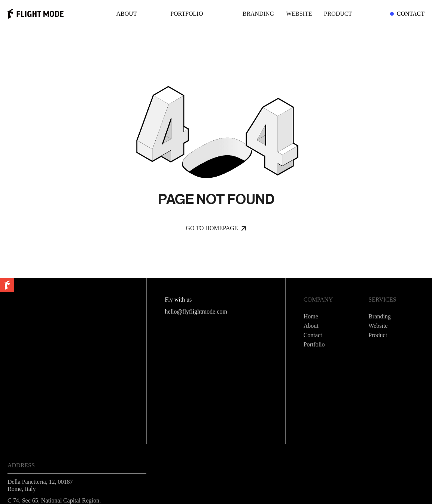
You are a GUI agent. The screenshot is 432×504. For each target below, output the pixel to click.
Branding (258, 14)
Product (338, 14)
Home (311, 316)
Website (299, 14)
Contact (408, 14)
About (127, 14)
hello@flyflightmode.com (196, 311)
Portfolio (187, 14)
